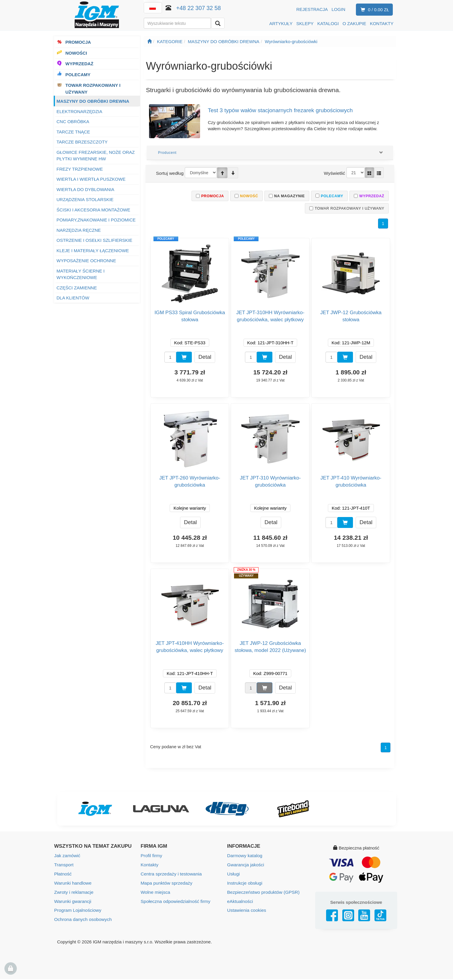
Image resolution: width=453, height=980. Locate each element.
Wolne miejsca (155, 892)
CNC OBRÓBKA (73, 122)
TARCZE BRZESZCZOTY (82, 142)
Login (338, 9)
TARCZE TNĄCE (73, 132)
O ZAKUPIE (354, 23)
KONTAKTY (382, 23)
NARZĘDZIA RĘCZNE (79, 230)
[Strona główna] (149, 41)
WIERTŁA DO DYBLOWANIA (86, 189)
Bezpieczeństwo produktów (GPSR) (262, 892)
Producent (167, 153)
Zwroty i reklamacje (73, 892)
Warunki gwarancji (72, 901)
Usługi (233, 874)
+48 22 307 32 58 (198, 8)
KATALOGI (328, 23)
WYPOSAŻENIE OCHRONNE (86, 261)
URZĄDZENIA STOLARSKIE (85, 199)
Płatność (63, 874)
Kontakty (149, 865)
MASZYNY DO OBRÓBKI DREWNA (93, 101)
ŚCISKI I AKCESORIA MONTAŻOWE (94, 210)
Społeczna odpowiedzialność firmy (175, 901)
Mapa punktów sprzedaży (166, 883)
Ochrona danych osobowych (82, 918)
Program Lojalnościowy (77, 910)
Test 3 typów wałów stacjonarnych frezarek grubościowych (280, 110)
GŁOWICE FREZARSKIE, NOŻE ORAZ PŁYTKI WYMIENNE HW (96, 156)
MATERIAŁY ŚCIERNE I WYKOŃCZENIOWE (81, 274)
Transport (64, 865)
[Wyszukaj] (218, 23)
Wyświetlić (335, 173)
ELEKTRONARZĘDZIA (80, 111)
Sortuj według (170, 173)
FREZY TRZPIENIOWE (80, 169)
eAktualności (240, 901)
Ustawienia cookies (246, 910)
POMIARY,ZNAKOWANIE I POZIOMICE (96, 220)
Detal (205, 357)
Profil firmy (151, 856)
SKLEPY (305, 23)
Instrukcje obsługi (244, 883)
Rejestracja (312, 9)
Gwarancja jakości (245, 865)
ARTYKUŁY (281, 23)
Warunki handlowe (72, 883)
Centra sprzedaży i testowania (170, 874)
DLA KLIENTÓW (73, 298)
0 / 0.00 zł (374, 10)
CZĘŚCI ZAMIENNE (77, 288)
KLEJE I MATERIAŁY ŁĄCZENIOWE (93, 251)
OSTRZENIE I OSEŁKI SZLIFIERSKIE (95, 240)
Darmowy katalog (244, 856)
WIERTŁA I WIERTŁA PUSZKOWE (91, 179)
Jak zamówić (67, 856)
